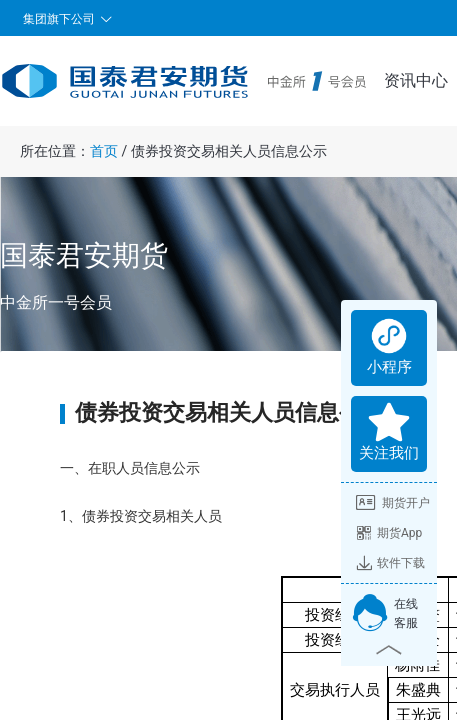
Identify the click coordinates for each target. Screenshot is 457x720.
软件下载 (390, 563)
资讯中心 (416, 80)
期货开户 (393, 503)
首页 (104, 151)
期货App (389, 533)
